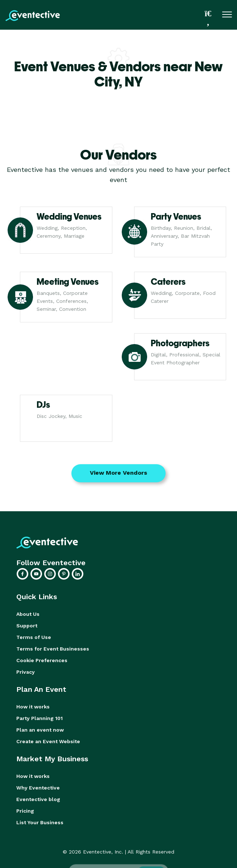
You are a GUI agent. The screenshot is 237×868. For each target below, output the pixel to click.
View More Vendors (118, 473)
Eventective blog (38, 799)
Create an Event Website (48, 741)
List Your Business (40, 822)
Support (27, 626)
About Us (28, 614)
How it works (33, 707)
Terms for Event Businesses (53, 649)
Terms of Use (34, 637)
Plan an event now (40, 730)
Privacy (26, 672)
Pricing (25, 811)
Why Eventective (38, 788)
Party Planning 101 (39, 718)
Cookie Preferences (42, 660)
